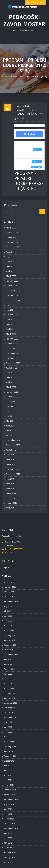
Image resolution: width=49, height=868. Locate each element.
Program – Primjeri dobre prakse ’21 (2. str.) (28, 75)
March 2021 (11, 418)
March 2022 (11, 376)
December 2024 (12, 284)
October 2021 (11, 395)
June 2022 (10, 363)
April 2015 (10, 491)
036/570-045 (10, 535)
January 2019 (11, 487)
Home (6, 75)
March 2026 (11, 225)
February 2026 (12, 229)
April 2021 (10, 413)
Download (30, 132)
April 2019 (10, 473)
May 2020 (10, 445)
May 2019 (10, 468)
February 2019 (12, 482)
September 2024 (12, 294)
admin (21, 116)
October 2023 (11, 307)
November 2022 (12, 344)
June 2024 (10, 303)
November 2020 (12, 427)
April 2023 (10, 321)
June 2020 (10, 441)
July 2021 (9, 399)
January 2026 (11, 234)
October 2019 (11, 454)
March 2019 (11, 477)
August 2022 (11, 358)
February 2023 (12, 330)
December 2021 (12, 390)
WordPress (30, 861)
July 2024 (9, 298)
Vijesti (6, 550)
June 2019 (10, 464)
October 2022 (11, 349)
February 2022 (12, 381)
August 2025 (11, 248)
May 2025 (10, 261)
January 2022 (11, 386)
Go (42, 209)
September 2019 (12, 459)
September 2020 (12, 431)
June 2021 (10, 404)
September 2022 (12, 353)
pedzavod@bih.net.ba (14, 532)
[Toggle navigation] (25, 38)
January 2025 (11, 280)
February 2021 (12, 422)
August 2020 (11, 436)
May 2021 (10, 408)
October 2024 (11, 289)
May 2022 (10, 367)
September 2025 (12, 243)
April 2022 (10, 372)
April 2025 (10, 266)
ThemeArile (28, 863)
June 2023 (10, 312)
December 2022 (12, 340)
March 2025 (11, 271)
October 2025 (11, 239)
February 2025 (12, 275)
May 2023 (10, 317)
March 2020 (11, 450)
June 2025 (10, 257)
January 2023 (11, 335)
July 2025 (9, 252)
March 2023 (11, 326)
